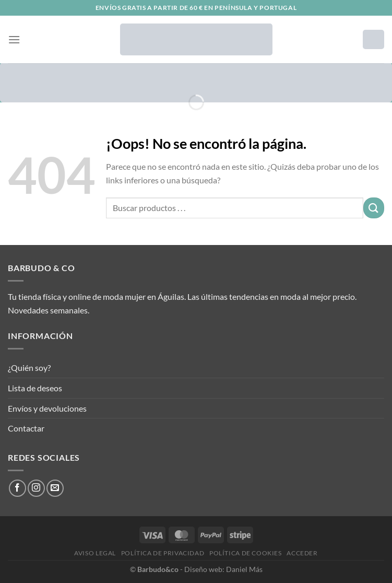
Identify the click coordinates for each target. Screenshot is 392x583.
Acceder (302, 553)
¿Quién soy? (29, 368)
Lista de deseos (35, 388)
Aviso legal (95, 553)
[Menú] (14, 39)
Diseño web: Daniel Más (223, 569)
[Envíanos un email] (55, 488)
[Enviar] (374, 208)
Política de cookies (246, 553)
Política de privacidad (163, 553)
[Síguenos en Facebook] (17, 488)
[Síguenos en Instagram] (36, 488)
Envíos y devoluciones (47, 408)
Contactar (26, 428)
